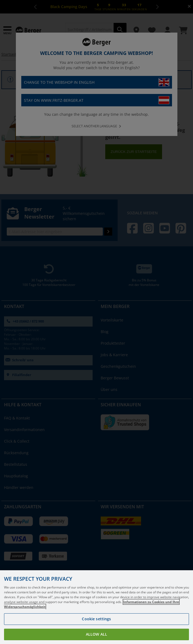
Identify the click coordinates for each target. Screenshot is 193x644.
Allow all (96, 634)
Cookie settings (96, 619)
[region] (96, 607)
